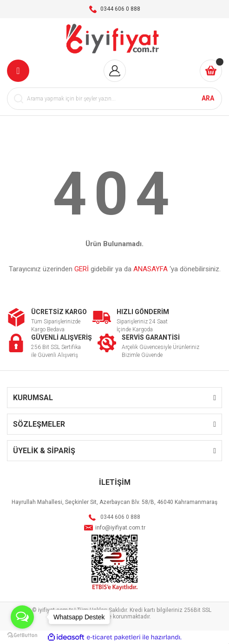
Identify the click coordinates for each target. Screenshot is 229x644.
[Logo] (114, 39)
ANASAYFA (150, 269)
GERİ (82, 269)
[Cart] (211, 71)
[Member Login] (115, 71)
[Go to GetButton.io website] (22, 635)
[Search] (114, 99)
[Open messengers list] (22, 617)
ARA (208, 98)
